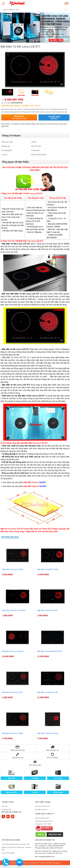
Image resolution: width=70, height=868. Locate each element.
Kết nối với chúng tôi (12, 812)
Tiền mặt (5, 806)
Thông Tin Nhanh (11, 136)
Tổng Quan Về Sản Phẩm (15, 162)
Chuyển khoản (6, 809)
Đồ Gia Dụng (58, 792)
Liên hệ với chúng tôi (45, 840)
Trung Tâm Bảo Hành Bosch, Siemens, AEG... (16, 844)
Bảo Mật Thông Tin (41, 809)
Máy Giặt (12, 778)
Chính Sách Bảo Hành (42, 818)
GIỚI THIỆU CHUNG (43, 802)
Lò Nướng (35, 778)
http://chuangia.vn (55, 863)
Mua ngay (19, 117)
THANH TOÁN (7, 802)
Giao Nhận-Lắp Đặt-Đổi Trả (44, 821)
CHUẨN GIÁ (34, 863)
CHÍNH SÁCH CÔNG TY (45, 814)
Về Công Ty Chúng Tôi (42, 806)
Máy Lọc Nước (12, 792)
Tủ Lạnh (35, 792)
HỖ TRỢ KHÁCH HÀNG (11, 840)
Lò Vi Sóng (58, 778)
